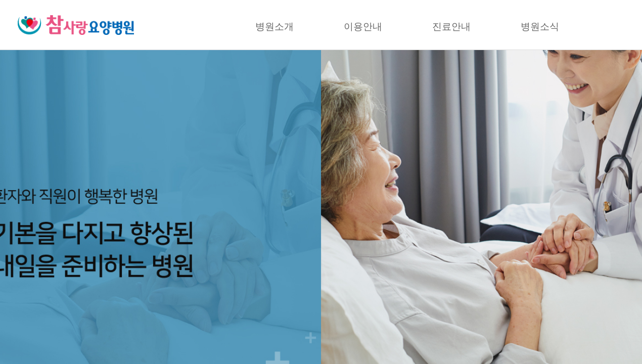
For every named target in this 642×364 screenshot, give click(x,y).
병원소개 (274, 27)
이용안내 (363, 27)
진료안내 (451, 27)
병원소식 (540, 27)
